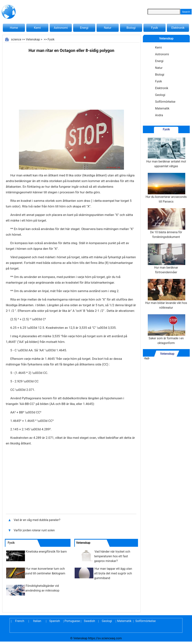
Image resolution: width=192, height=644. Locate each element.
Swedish (89, 621)
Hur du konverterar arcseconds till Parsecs (166, 188)
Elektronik (178, 28)
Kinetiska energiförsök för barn (46, 552)
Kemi (37, 28)
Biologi (131, 28)
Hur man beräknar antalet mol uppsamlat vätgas (166, 153)
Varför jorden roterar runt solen (34, 530)
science (16, 39)
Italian (37, 621)
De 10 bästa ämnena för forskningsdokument (166, 223)
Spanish (55, 621)
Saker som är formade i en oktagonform (166, 330)
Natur (108, 28)
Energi (84, 28)
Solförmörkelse (165, 102)
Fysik (154, 28)
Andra (159, 115)
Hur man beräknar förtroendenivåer (166, 259)
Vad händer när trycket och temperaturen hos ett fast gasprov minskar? (112, 556)
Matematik (162, 108)
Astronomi (61, 28)
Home (14, 28)
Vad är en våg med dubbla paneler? (37, 520)
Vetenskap (33, 39)
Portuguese (72, 621)
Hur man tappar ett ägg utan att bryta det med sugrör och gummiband (113, 573)
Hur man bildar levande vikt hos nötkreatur (166, 294)
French (20, 621)
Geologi (160, 95)
